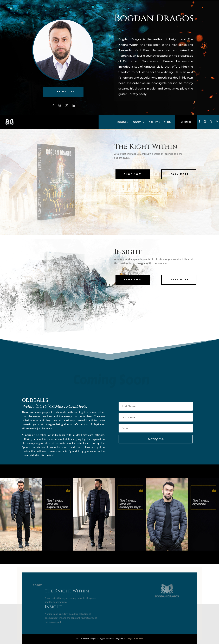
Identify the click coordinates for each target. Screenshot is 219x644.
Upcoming (186, 122)
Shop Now (133, 174)
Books (137, 122)
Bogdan (123, 122)
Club (167, 122)
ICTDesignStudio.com (133, 639)
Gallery (154, 122)
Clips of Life (63, 92)
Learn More (179, 174)
